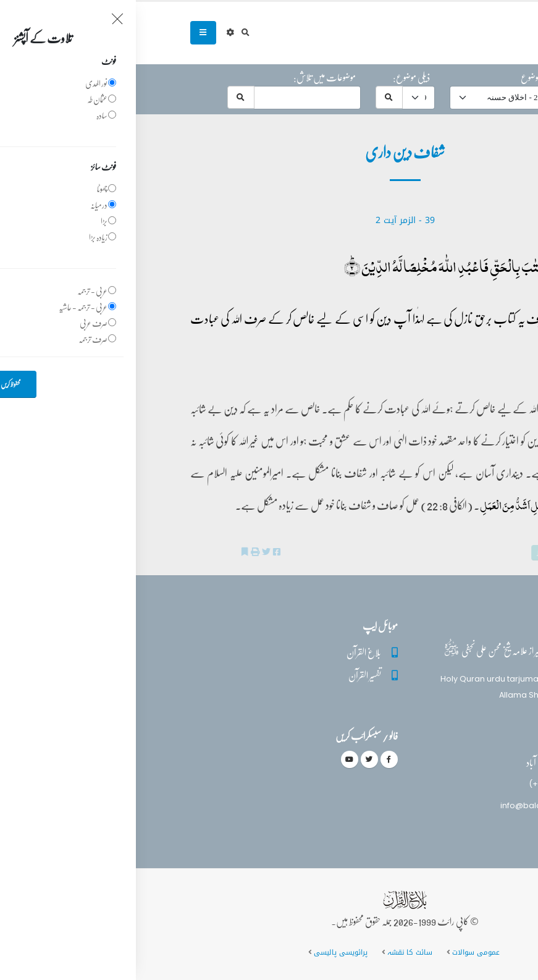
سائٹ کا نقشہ (274, 952)
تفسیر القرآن (229, 675)
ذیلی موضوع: (275, 77)
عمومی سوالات (340, 952)
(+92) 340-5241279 (430, 784)
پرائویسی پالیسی (205, 952)
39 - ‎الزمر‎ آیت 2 (269, 220)
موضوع (395, 77)
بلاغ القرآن (228, 652)
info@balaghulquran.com (416, 805)
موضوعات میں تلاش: (189, 77)
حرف (471, 77)
